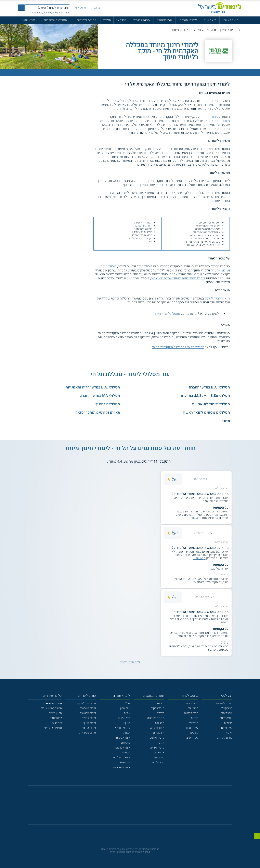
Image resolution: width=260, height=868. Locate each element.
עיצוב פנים (158, 757)
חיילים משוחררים (55, 20)
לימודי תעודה (188, 20)
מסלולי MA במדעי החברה (100, 396)
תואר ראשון (231, 20)
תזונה (226, 421)
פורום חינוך (90, 723)
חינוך (127, 723)
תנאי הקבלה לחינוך (217, 298)
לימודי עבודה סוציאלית (166, 278)
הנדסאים (193, 723)
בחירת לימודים (86, 20)
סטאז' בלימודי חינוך (167, 314)
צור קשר (57, 723)
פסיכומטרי (165, 20)
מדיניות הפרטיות (53, 728)
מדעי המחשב (157, 738)
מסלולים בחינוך (108, 404)
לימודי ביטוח (123, 738)
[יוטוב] (135, 807)
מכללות (228, 723)
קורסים (194, 733)
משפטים (159, 703)
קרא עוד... (195, 518)
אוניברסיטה (226, 718)
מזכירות (126, 743)
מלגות (107, 20)
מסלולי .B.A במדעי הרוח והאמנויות (93, 387)
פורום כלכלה (89, 718)
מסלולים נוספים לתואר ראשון (207, 413)
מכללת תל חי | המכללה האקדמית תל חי (178, 347)
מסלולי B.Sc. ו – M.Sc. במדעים (205, 396)
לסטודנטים (56, 718)
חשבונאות (159, 733)
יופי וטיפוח (124, 718)
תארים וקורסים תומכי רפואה (98, 413)
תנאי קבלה (226, 708)
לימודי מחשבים (122, 767)
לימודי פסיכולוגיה (194, 278)
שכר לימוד (227, 713)
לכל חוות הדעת (130, 662)
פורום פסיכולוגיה (86, 733)
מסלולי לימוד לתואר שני (211, 404)
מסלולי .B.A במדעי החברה (209, 387)
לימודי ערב (192, 738)
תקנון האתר (55, 713)
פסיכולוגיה (158, 763)
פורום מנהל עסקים (86, 703)
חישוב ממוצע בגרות (51, 708)
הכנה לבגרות (141, 20)
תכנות (127, 733)
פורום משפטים (88, 708)
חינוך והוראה (218, 30)
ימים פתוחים (226, 728)
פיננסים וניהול (122, 728)
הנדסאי (121, 20)
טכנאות (126, 753)
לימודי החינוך (210, 117)
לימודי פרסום (123, 748)
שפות (127, 713)
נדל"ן (127, 703)
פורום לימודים (225, 738)
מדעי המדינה (157, 748)
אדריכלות (159, 753)
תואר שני (210, 20)
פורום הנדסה (89, 728)
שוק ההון (125, 708)
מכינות (195, 718)
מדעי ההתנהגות (156, 718)
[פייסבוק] (127, 807)
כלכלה (160, 713)
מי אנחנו (95, 8)
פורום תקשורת (88, 713)
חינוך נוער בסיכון (143, 226)
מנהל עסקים (157, 708)
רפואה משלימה (122, 757)
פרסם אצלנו (79, 8)
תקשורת (160, 723)
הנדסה (160, 743)
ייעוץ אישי (28, 20)
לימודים (235, 30)
